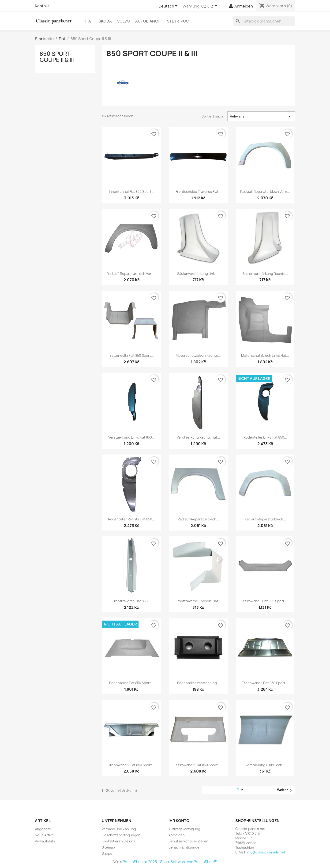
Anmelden (177, 835)
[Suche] (264, 21)
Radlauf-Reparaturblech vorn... (265, 191)
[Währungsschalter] (210, 6)
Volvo (124, 21)
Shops (107, 853)
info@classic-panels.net (266, 852)
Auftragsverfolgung (184, 829)
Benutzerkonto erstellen (188, 841)
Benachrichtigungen (185, 847)
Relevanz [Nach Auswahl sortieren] (261, 116)
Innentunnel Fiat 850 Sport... (132, 191)
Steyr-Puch (179, 21)
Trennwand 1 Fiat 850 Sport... (265, 683)
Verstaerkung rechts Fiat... (198, 437)
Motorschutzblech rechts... (198, 355)
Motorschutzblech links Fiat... (265, 355)
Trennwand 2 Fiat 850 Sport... (131, 765)
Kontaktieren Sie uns (118, 841)
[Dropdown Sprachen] (169, 6)
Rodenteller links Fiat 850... (265, 437)
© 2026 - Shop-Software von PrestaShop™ (181, 862)
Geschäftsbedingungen (121, 835)
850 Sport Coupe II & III (57, 57)
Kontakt (42, 6)
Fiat (89, 21)
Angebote (43, 829)
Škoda (105, 21)
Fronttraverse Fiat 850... (131, 601)
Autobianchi (148, 21)
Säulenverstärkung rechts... (265, 274)
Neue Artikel (45, 835)
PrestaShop (133, 862)
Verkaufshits (45, 841)
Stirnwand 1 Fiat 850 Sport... (265, 601)
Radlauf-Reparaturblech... (198, 519)
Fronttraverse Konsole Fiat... (198, 601)
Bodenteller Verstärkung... (198, 683)
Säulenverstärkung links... (198, 274)
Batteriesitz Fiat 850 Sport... (132, 355)
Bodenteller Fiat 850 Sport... (131, 683)
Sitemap (108, 847)
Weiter (285, 790)
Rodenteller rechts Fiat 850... (131, 519)
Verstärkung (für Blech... (265, 765)
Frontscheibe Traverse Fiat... (198, 191)
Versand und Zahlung (119, 829)
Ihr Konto (179, 821)
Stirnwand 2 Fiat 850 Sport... (198, 765)
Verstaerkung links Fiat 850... (131, 437)
